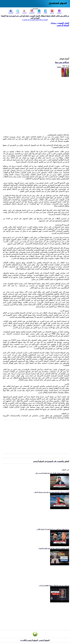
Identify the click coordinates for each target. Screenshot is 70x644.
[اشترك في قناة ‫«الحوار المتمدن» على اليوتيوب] (35, 20)
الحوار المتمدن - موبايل (60, 23)
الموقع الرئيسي (63, 25)
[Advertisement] (36, 40)
